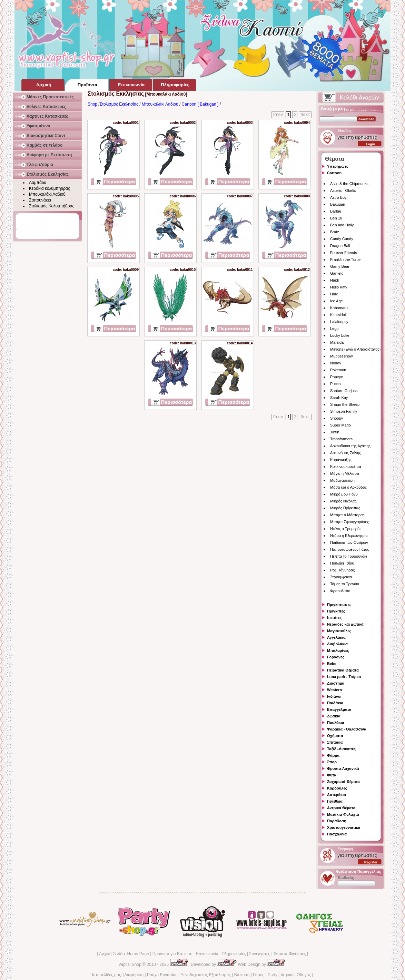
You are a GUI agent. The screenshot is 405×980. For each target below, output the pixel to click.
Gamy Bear (340, 266)
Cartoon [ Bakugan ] (200, 104)
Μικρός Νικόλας (343, 501)
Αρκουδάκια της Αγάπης (350, 446)
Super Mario (340, 425)
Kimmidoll (338, 315)
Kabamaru (339, 308)
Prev (278, 115)
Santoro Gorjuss (344, 391)
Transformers (341, 439)
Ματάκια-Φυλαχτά (343, 814)
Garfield (337, 273)
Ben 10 (336, 218)
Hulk (334, 294)
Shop (92, 104)
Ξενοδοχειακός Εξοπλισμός (206, 975)
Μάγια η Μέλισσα (345, 473)
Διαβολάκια (337, 644)
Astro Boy (338, 197)
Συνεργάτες (260, 954)
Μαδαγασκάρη (342, 480)
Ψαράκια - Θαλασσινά (347, 729)
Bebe (332, 664)
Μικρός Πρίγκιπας (345, 508)
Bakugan (338, 204)
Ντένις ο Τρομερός (346, 529)
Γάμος (259, 975)
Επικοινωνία (207, 954)
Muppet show (341, 356)
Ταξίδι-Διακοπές (341, 749)
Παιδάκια (335, 703)
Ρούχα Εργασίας (162, 975)
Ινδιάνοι (334, 696)
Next (305, 115)
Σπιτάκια (335, 742)
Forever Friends (344, 253)
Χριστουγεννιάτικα (344, 827)
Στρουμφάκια (341, 577)
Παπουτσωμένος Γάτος (350, 549)
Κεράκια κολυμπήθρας (50, 188)
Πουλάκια (336, 723)
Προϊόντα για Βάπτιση (172, 954)
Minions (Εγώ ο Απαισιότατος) (355, 349)
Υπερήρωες (338, 166)
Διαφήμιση (134, 975)
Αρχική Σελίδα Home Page (124, 954)
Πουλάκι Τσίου (342, 563)
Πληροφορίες (234, 954)
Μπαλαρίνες (338, 650)
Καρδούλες (337, 788)
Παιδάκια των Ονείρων (349, 542)
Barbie (336, 211)
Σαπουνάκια (40, 200)
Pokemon (338, 370)
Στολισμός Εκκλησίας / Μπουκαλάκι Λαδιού (139, 104)
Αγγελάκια (336, 637)
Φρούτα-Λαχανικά (343, 768)
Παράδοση (337, 821)
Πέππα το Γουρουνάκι (349, 556)
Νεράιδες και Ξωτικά (345, 624)
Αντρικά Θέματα (341, 808)
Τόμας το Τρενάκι (345, 584)
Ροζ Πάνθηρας (342, 570)
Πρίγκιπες (336, 611)
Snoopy (337, 418)
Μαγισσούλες (339, 631)
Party (273, 975)
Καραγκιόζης (341, 460)
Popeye (337, 377)
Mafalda (337, 342)
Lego (334, 329)
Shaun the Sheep (345, 404)
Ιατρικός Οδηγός (296, 975)
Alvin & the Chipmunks (349, 184)
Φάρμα (333, 755)
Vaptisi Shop (130, 964)
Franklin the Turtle (345, 259)
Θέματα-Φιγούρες (290, 954)
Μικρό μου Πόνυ (344, 494)
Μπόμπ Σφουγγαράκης (350, 522)
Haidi (334, 280)
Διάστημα (336, 683)
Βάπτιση (242, 975)
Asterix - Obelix (343, 190)
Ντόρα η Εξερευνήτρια (349, 536)
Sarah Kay (339, 398)
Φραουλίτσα (340, 591)
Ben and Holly (342, 225)
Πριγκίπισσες (339, 605)
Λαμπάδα (38, 183)
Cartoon (334, 173)
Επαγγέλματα (339, 709)
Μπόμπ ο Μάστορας (347, 515)
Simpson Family (344, 411)
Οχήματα (335, 736)
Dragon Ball (340, 246)
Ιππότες (334, 618)
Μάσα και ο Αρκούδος (348, 487)
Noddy (336, 363)
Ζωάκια (334, 716)
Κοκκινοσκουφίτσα (346, 467)
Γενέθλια (335, 801)
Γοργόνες (336, 657)
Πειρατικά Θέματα (343, 670)
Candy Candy (342, 239)
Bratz (335, 232)
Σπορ (332, 762)
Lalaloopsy (339, 322)
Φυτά (332, 775)
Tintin (335, 432)
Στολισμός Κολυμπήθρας (52, 206)
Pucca (335, 384)
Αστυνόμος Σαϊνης (345, 453)
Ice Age (337, 301)
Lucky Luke (340, 335)
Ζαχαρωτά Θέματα (343, 782)
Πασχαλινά (337, 834)
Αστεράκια (337, 795)
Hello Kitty (339, 287)
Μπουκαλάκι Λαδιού (47, 194)
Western (334, 690)
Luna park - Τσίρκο (344, 677)
